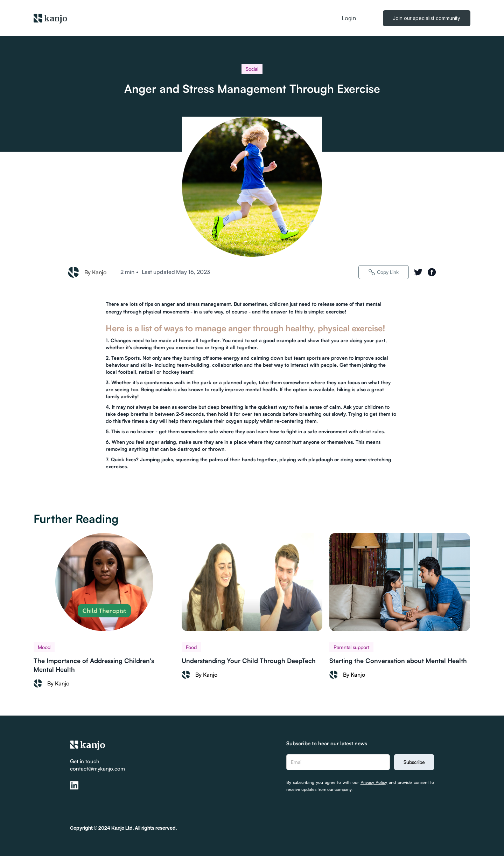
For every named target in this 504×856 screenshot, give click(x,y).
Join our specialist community (426, 18)
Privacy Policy (374, 782)
